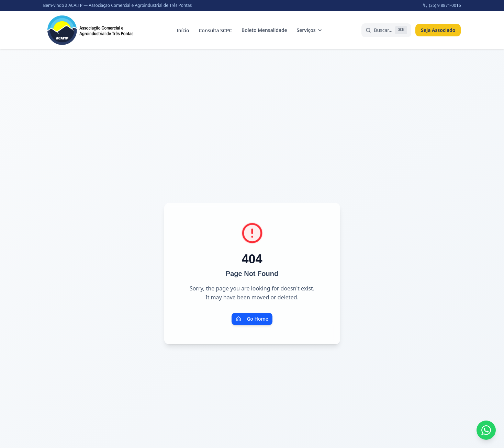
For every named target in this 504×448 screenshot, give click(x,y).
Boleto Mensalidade (264, 30)
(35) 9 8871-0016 (442, 5)
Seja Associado (438, 30)
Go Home (252, 319)
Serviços (310, 30)
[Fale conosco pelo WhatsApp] (486, 430)
